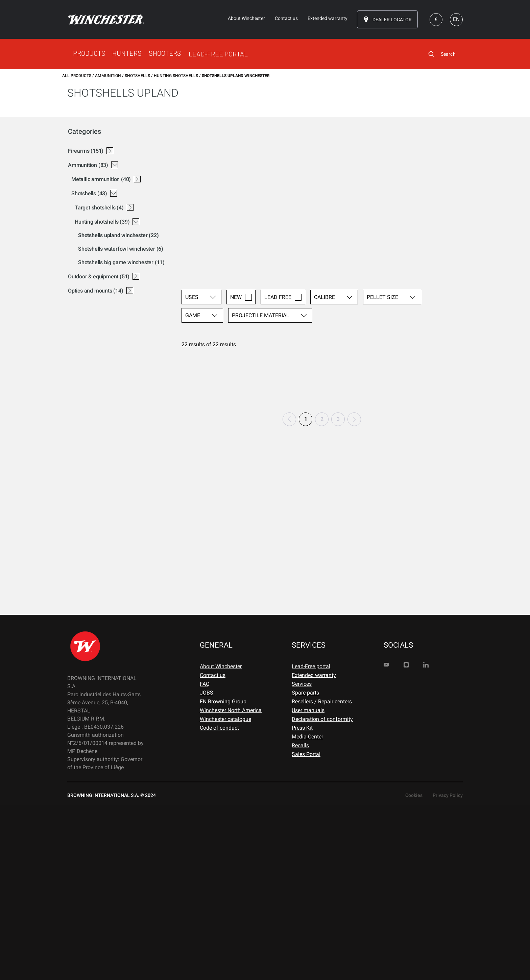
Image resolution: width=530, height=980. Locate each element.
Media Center (307, 911)
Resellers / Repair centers (322, 876)
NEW (241, 139)
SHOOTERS (165, 53)
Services (302, 858)
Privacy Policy (448, 970)
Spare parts (305, 867)
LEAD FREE (283, 139)
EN (456, 19)
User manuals (308, 885)
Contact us (213, 849)
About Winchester (221, 841)
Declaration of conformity (322, 893)
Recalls (300, 920)
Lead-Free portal (311, 841)
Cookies (414, 970)
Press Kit (302, 902)
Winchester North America (231, 885)
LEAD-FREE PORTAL (218, 54)
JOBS (207, 867)
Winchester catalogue (225, 893)
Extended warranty (314, 849)
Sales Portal (306, 928)
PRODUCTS (89, 53)
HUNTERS (127, 53)
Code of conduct (219, 902)
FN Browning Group (223, 876)
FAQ (205, 858)
